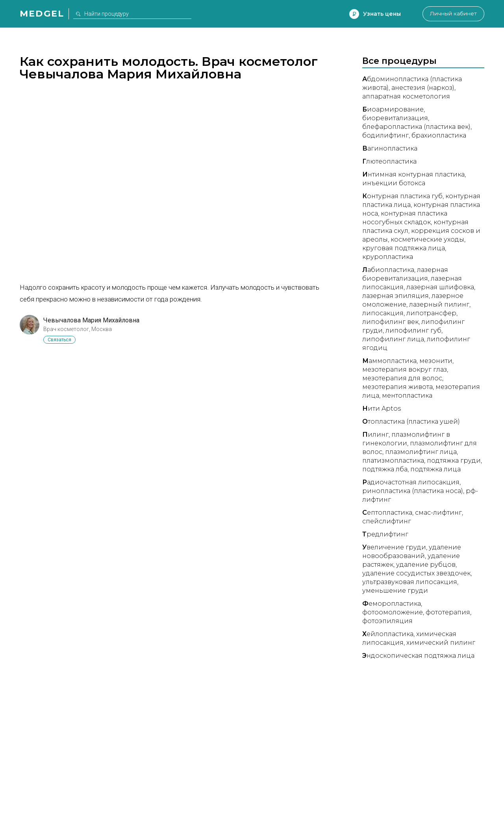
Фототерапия (448, 612)
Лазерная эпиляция (396, 296)
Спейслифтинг (387, 521)
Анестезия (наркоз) (423, 88)
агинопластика (390, 148)
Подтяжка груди (454, 461)
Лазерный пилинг (439, 304)
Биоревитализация (395, 118)
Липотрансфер (431, 313)
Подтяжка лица (435, 469)
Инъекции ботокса (394, 183)
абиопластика (388, 270)
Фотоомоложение (393, 612)
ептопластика (387, 513)
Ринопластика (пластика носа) (413, 491)
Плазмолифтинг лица (421, 452)
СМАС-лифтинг (438, 513)
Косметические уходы (427, 239)
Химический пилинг (441, 643)
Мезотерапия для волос (402, 378)
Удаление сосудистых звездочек (416, 573)
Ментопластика (407, 395)
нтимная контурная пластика (413, 174)
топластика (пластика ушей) (411, 422)
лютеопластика (389, 161)
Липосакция (383, 313)
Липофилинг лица (393, 339)
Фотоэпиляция (387, 621)
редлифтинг (385, 534)
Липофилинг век (390, 322)
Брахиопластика (439, 135)
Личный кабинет (453, 14)
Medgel (42, 14)
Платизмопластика (393, 461)
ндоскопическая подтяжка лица (418, 656)
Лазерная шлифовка (440, 287)
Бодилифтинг (385, 135)
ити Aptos (382, 408)
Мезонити (436, 361)
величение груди (394, 547)
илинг (375, 435)
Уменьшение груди (395, 591)
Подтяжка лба (385, 469)
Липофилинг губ (413, 330)
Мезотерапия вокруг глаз (405, 369)
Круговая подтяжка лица (404, 248)
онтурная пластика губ (402, 196)
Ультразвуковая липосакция (410, 582)
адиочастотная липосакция (411, 482)
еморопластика (392, 604)
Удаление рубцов (426, 565)
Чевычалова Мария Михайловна (91, 320)
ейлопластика (388, 634)
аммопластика (389, 361)
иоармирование (393, 109)
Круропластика (388, 257)
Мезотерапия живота (397, 387)
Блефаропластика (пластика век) (416, 127)
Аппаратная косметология (406, 96)
